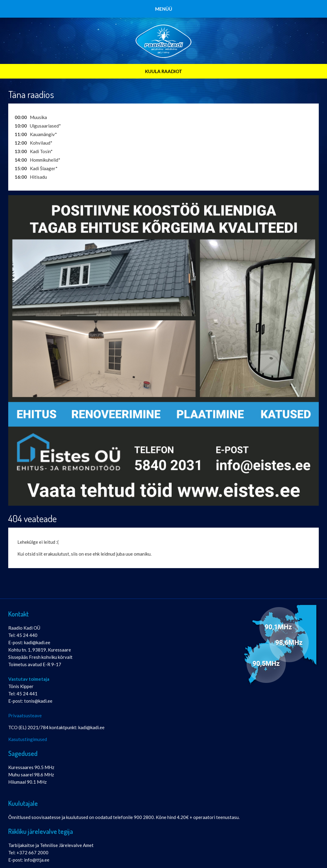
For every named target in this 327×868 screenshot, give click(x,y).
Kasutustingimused (28, 739)
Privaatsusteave (25, 715)
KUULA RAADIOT (164, 71)
